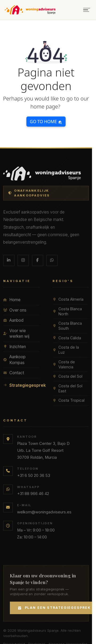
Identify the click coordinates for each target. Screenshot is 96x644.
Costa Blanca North (67, 311)
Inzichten (15, 347)
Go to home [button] (46, 122)
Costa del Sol (67, 376)
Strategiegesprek (21, 385)
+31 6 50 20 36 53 (34, 476)
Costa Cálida (67, 338)
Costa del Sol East (67, 388)
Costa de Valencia (64, 364)
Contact (14, 373)
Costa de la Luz (66, 350)
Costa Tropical (69, 400)
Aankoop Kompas (14, 360)
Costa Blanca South (67, 326)
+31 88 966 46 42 (33, 494)
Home (12, 300)
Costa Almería (68, 299)
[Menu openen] (87, 10)
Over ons (15, 310)
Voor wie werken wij (16, 334)
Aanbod (13, 320)
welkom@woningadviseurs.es (44, 512)
